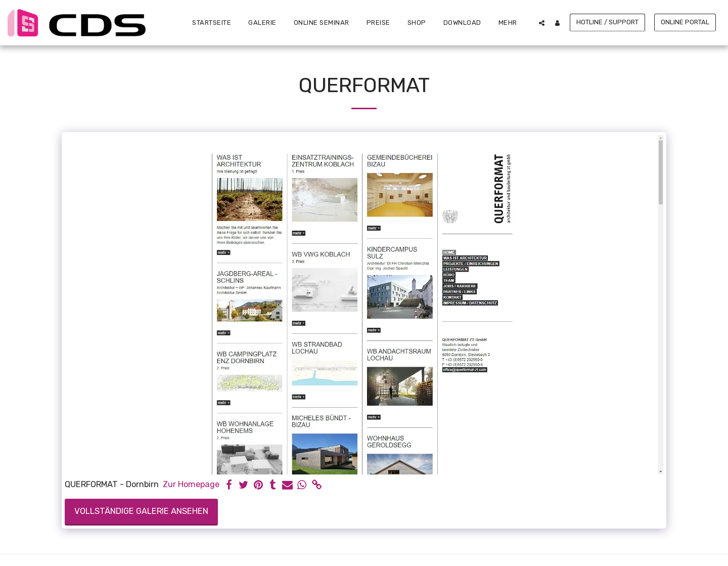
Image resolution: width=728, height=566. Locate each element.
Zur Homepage (191, 484)
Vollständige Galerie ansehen (141, 511)
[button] (542, 23)
